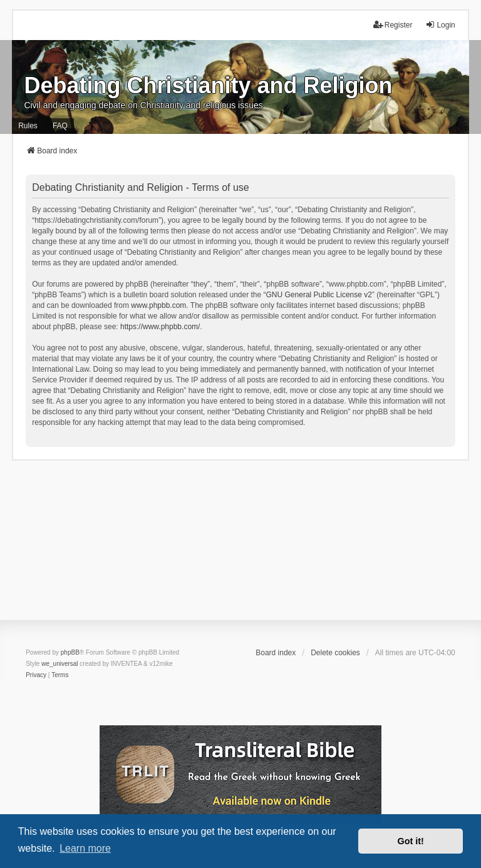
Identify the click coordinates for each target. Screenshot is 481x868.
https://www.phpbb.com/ (160, 327)
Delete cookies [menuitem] (335, 653)
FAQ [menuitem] (60, 126)
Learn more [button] (85, 848)
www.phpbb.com (158, 305)
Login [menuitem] (440, 25)
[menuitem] (36, 675)
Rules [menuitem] (28, 126)
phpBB (70, 652)
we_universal (59, 664)
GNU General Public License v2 (319, 295)
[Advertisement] (240, 548)
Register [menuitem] (393, 25)
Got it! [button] (411, 841)
